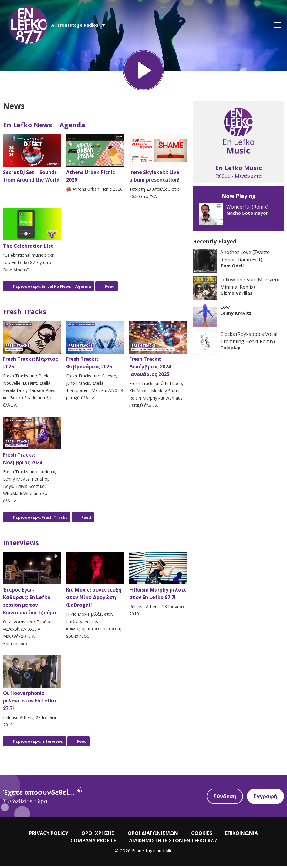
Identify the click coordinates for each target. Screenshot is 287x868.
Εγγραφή (265, 798)
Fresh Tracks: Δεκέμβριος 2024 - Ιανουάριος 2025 (158, 351)
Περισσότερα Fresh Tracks (40, 519)
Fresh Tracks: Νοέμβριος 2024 (32, 443)
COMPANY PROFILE (93, 843)
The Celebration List (32, 231)
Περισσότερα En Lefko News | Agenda (52, 288)
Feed (110, 288)
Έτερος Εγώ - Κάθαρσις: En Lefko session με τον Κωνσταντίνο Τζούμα (32, 586)
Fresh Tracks (25, 313)
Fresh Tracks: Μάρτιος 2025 (32, 348)
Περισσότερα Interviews (38, 743)
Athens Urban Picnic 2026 (95, 161)
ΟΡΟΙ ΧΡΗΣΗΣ (98, 835)
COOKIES (202, 835)
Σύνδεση (224, 798)
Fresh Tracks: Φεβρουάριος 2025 (95, 348)
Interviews (21, 544)
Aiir (169, 853)
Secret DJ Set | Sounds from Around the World (32, 161)
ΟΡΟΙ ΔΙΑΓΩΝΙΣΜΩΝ (153, 835)
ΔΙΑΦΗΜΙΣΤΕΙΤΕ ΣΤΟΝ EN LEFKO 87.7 (173, 843)
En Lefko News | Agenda (44, 127)
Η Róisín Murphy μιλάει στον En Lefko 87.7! (158, 578)
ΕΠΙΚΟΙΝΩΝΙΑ (241, 835)
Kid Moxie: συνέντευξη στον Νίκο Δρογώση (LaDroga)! (95, 582)
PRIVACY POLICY (49, 835)
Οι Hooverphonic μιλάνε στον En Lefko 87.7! (32, 685)
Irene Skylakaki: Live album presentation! (158, 161)
